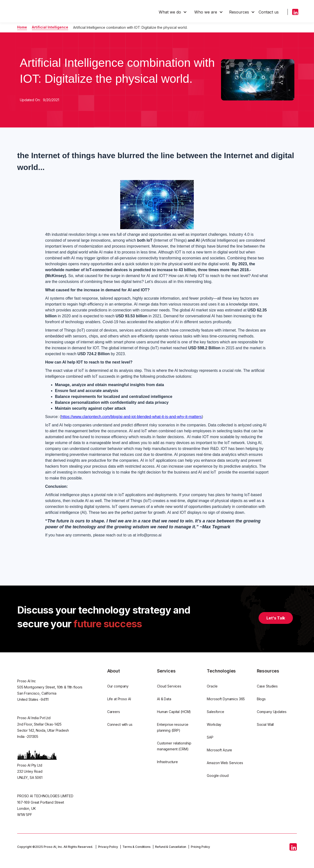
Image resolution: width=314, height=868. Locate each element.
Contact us (269, 12)
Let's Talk (276, 618)
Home (22, 27)
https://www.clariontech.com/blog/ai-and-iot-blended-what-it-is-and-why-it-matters (131, 417)
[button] (173, 12)
